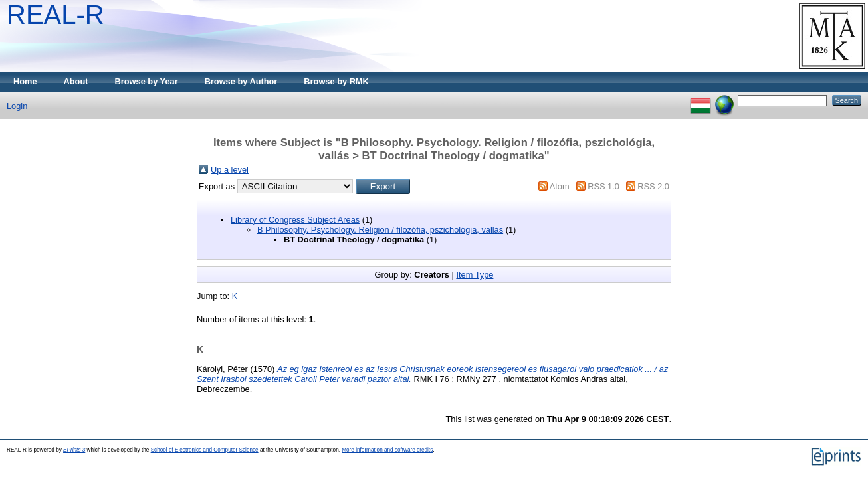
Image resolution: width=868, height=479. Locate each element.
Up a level (230, 170)
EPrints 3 (74, 450)
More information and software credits (387, 450)
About (76, 81)
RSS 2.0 (653, 186)
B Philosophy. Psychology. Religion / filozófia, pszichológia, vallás (380, 230)
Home (25, 81)
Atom (560, 186)
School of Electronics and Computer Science (205, 450)
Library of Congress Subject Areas (295, 220)
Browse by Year (147, 81)
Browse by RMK (336, 81)
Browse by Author (241, 81)
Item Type (475, 275)
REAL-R (55, 15)
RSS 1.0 (603, 186)
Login (17, 106)
